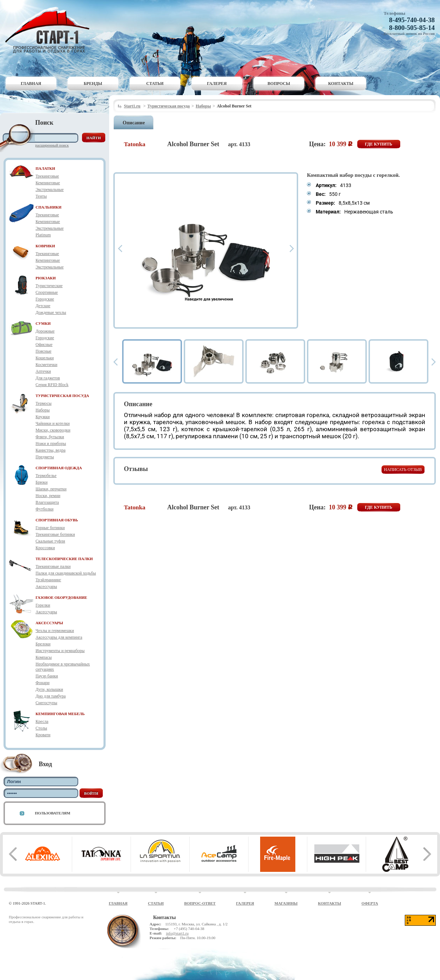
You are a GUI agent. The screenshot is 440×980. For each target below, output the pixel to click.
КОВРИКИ (45, 246)
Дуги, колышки (49, 689)
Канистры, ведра (51, 450)
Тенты (41, 196)
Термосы (43, 403)
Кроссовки (45, 548)
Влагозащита (47, 502)
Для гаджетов (48, 378)
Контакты (341, 83)
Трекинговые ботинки (55, 534)
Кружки (43, 417)
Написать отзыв (403, 470)
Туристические (49, 286)
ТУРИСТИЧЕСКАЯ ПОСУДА (62, 396)
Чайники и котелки (53, 423)
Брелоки (43, 644)
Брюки (42, 482)
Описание (134, 123)
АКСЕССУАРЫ (49, 623)
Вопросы (279, 83)
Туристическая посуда (169, 106)
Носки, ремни (48, 496)
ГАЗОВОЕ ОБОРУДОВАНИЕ (61, 597)
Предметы (45, 457)
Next (292, 249)
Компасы (44, 657)
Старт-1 (50, 30)
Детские (43, 306)
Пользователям (53, 813)
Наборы (43, 410)
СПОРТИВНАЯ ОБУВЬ (57, 520)
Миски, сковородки (53, 430)
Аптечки (43, 371)
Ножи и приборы (51, 444)
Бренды (93, 83)
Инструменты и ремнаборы (60, 651)
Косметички (46, 365)
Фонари (43, 683)
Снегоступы (46, 703)
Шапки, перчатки (51, 489)
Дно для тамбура (51, 696)
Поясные (43, 351)
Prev (120, 249)
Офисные (44, 345)
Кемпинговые (48, 183)
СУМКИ (43, 323)
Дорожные (45, 331)
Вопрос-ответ (200, 903)
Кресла (42, 721)
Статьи (155, 83)
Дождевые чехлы (51, 312)
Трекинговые (47, 176)
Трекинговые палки (53, 566)
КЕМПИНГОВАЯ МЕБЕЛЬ (60, 714)
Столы (41, 728)
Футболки (45, 509)
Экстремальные (50, 190)
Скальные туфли (50, 541)
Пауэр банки (47, 676)
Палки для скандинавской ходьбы (66, 573)
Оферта (370, 903)
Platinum (43, 235)
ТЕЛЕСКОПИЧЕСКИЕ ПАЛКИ (64, 559)
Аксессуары (46, 587)
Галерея (217, 83)
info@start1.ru (177, 933)
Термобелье (46, 476)
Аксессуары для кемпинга (59, 637)
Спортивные (47, 292)
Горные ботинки (50, 528)
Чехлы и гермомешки (55, 631)
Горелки (43, 605)
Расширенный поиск (52, 145)
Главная (31, 83)
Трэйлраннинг (48, 580)
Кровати (43, 735)
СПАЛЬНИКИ (49, 207)
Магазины (286, 903)
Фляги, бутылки (50, 437)
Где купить (379, 144)
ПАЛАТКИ (45, 168)
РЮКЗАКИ (46, 278)
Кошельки (45, 358)
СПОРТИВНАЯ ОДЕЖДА (59, 468)
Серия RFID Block (52, 385)
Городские (45, 299)
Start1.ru (132, 106)
